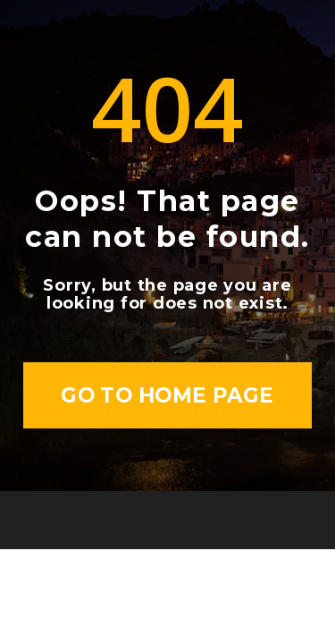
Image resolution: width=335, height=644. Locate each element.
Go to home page (167, 395)
